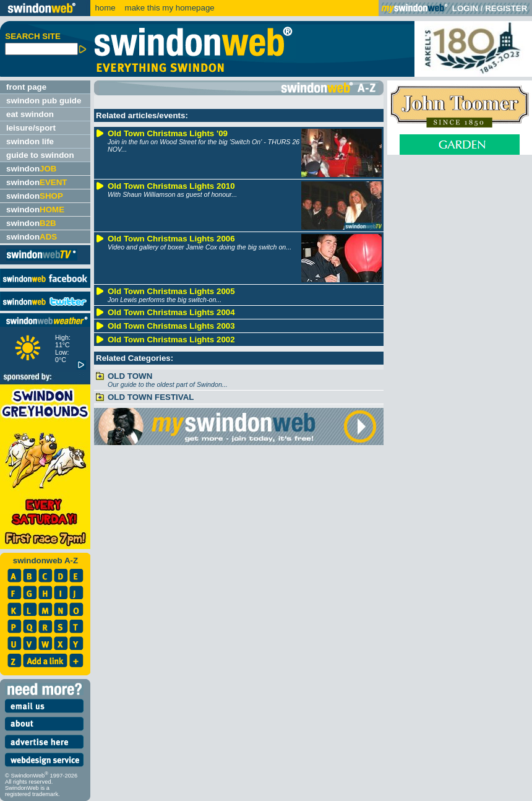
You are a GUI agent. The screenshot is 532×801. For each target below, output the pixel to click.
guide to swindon (40, 155)
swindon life (30, 141)
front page (26, 87)
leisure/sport (31, 128)
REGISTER (506, 8)
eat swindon (30, 114)
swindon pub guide (44, 101)
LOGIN (465, 8)
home (105, 8)
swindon (31, 169)
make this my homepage (169, 8)
